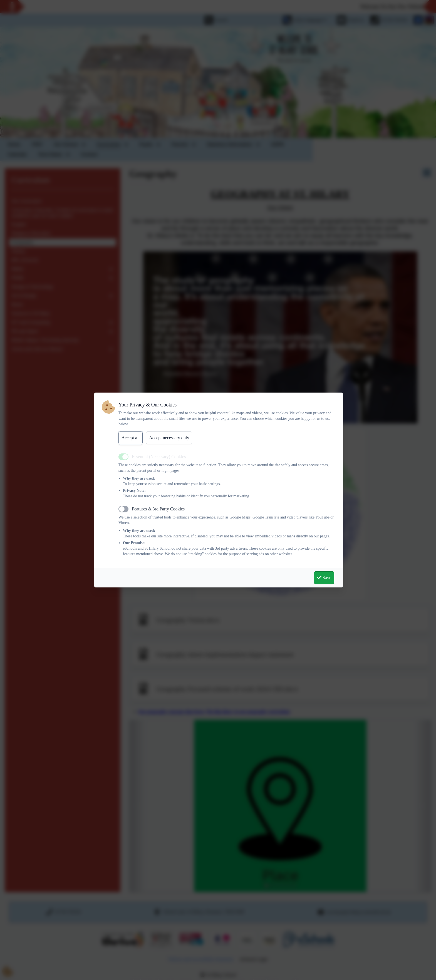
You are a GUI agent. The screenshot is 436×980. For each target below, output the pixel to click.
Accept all (131, 438)
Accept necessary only (169, 438)
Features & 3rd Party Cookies (158, 509)
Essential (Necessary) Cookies (159, 457)
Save (324, 578)
